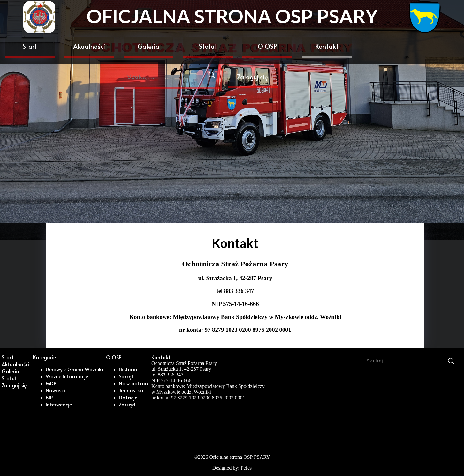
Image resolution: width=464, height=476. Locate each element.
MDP (51, 383)
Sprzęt (126, 376)
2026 (203, 457)
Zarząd (127, 404)
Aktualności (15, 364)
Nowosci (55, 390)
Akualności (89, 46)
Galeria (148, 46)
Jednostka (131, 390)
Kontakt (327, 46)
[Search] (172, 78)
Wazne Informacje (67, 376)
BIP (49, 397)
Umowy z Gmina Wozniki (74, 369)
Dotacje (128, 397)
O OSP (267, 46)
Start (30, 46)
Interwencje (59, 404)
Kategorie (44, 357)
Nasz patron (133, 383)
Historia (128, 369)
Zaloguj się (252, 77)
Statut (208, 46)
